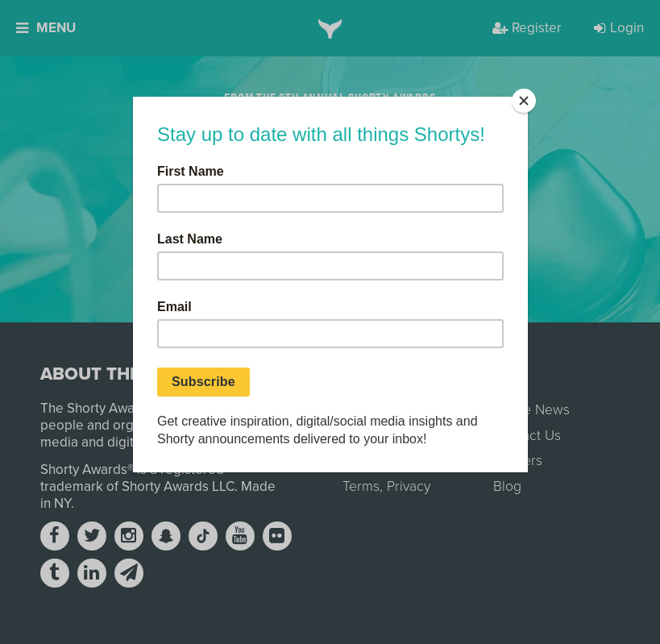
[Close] (524, 101)
